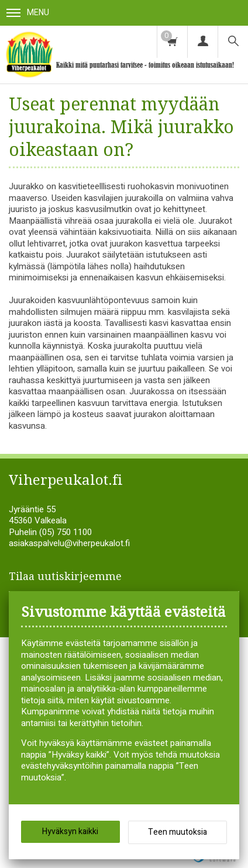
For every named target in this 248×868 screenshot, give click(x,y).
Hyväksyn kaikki (70, 831)
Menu (28, 13)
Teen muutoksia (178, 832)
